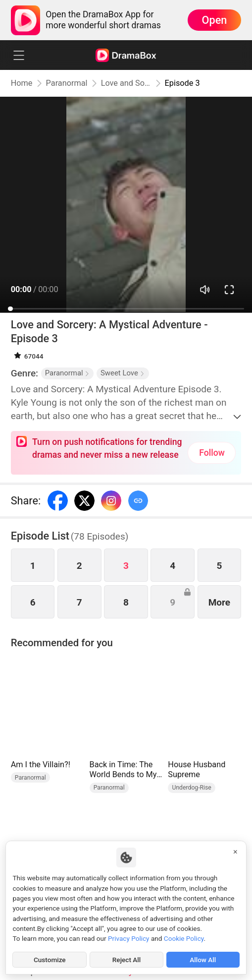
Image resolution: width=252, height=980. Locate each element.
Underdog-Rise (191, 788)
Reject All (126, 960)
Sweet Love (123, 373)
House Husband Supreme (197, 769)
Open (215, 20)
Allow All (203, 960)
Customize (50, 960)
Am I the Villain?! (41, 765)
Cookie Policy (184, 938)
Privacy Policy (129, 938)
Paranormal (67, 83)
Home (22, 83)
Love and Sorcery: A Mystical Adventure (126, 83)
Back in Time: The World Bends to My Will (123, 770)
